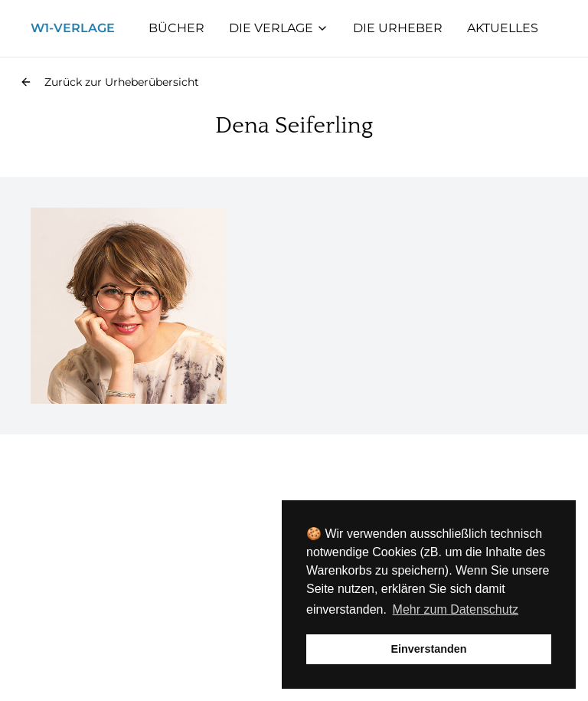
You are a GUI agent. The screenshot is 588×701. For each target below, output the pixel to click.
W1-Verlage (73, 28)
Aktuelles (503, 28)
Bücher (176, 28)
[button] (109, 82)
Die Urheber (398, 28)
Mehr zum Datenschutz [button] (456, 609)
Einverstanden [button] (428, 649)
